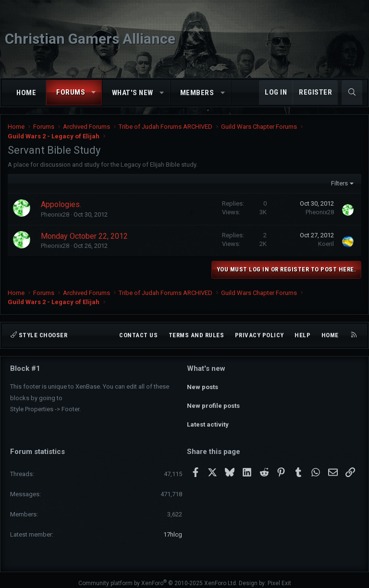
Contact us (138, 335)
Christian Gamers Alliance (90, 39)
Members (197, 93)
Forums (71, 92)
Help (302, 335)
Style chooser (39, 335)
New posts (203, 385)
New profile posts (213, 402)
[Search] (352, 92)
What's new (133, 93)
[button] (94, 92)
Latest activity (208, 420)
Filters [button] (339, 183)
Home (26, 93)
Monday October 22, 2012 (84, 236)
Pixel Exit (279, 577)
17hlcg (173, 528)
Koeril (326, 244)
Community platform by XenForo (158, 577)
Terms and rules (197, 335)
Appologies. (61, 204)
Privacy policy (259, 335)
